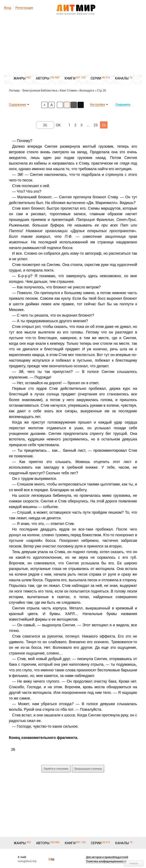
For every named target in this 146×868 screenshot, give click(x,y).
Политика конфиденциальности (106, 861)
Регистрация (24, 8)
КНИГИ (70, 78)
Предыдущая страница (88, 769)
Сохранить (123, 104)
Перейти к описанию (56, 769)
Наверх (134, 863)
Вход (8, 8)
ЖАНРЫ (20, 78)
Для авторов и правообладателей (107, 857)
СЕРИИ (96, 78)
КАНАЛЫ (122, 78)
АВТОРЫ (43, 78)
